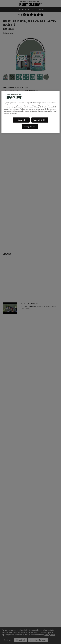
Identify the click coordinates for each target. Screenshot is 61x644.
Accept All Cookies (40, 120)
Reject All (21, 120)
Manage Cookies (30, 127)
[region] (30, 112)
